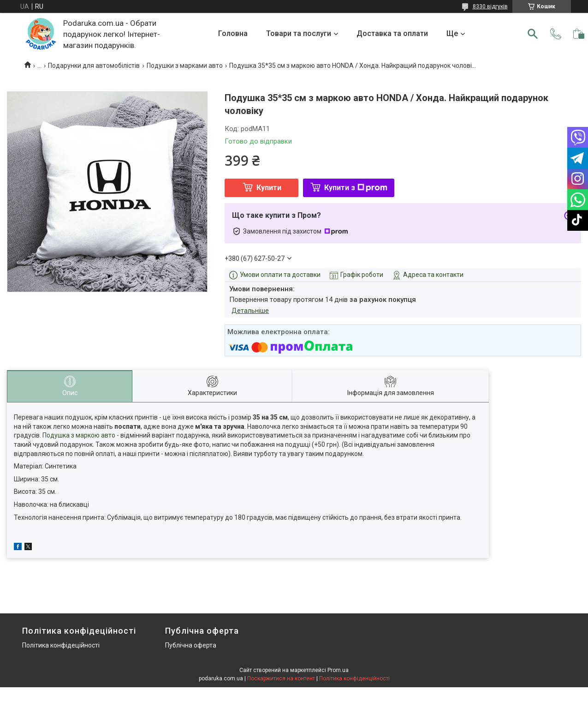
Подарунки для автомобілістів (94, 66)
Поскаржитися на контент (281, 678)
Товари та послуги (299, 33)
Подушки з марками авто (185, 66)
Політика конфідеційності (61, 645)
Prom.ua (338, 670)
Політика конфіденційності (354, 678)
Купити (269, 188)
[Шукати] (533, 34)
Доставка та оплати (392, 33)
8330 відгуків (490, 6)
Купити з (356, 188)
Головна (233, 33)
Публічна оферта (191, 645)
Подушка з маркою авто (79, 435)
